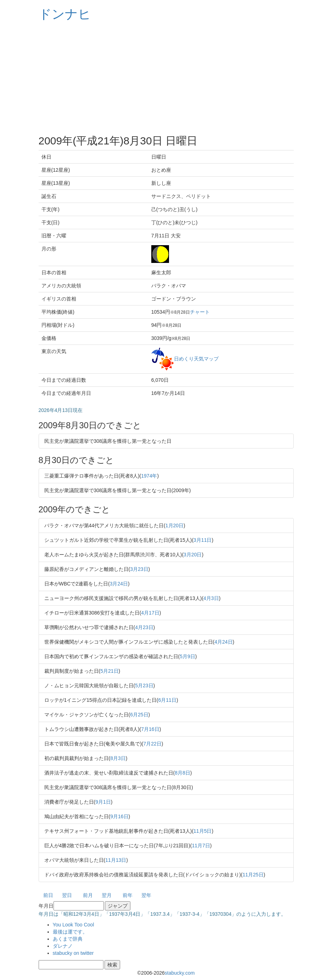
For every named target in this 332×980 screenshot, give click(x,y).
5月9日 (187, 656)
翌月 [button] (107, 895)
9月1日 (103, 802)
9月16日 (119, 816)
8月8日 (182, 773)
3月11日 (202, 540)
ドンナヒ (65, 14)
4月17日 (150, 613)
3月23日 (139, 569)
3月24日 (119, 584)
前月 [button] (88, 895)
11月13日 (116, 860)
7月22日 (153, 744)
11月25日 (253, 875)
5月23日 (144, 686)
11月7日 (201, 846)
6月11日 (167, 700)
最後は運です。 (70, 932)
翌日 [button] (67, 895)
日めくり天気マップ (196, 358)
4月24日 (223, 642)
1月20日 (175, 525)
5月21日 (109, 671)
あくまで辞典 (68, 939)
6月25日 (139, 715)
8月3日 (118, 758)
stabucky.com (180, 973)
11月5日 (202, 831)
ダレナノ (63, 946)
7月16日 (150, 729)
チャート (200, 312)
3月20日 (193, 555)
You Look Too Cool (74, 925)
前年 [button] (128, 895)
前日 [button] (48, 895)
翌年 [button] (146, 895)
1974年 (149, 476)
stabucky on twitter (73, 953)
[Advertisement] (166, 78)
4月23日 (144, 627)
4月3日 (211, 598)
